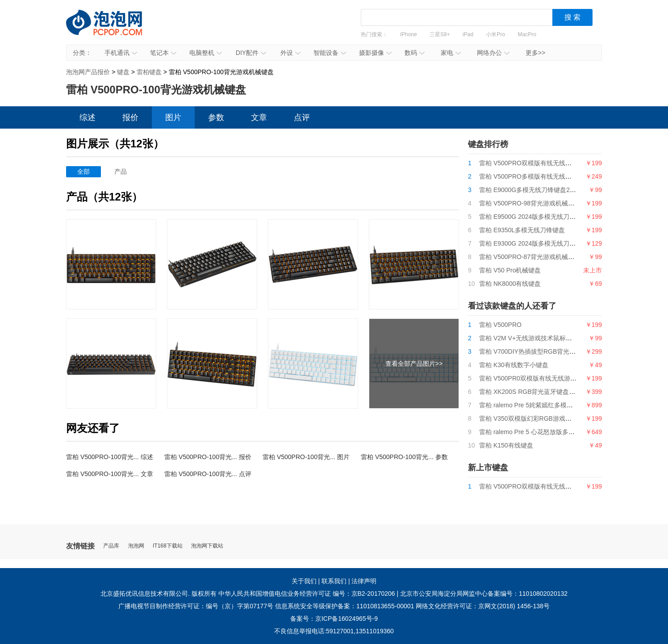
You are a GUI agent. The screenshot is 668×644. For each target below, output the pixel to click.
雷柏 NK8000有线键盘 (510, 284)
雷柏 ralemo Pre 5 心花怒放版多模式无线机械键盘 (549, 432)
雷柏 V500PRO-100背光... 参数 (404, 457)
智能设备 (330, 53)
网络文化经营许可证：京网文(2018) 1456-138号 (483, 606)
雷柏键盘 (149, 72)
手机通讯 (121, 53)
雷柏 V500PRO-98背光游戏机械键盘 (530, 203)
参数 (216, 117)
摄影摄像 (375, 53)
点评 (302, 117)
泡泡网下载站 (207, 546)
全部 (83, 171)
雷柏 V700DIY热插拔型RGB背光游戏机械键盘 (543, 351)
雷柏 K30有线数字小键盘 (514, 365)
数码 (415, 53)
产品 (121, 171)
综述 (88, 117)
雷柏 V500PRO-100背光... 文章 (110, 474)
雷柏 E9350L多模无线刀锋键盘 (522, 230)
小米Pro (495, 34)
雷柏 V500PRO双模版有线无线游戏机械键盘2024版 (551, 163)
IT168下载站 (168, 546)
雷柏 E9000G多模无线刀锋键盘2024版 (533, 190)
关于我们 (304, 581)
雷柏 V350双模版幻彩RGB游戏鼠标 (528, 418)
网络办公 (493, 53)
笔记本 (163, 53)
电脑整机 (206, 53)
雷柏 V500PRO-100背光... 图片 (306, 457)
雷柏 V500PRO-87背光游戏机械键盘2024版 (540, 257)
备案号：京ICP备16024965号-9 (334, 619)
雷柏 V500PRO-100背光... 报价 (208, 457)
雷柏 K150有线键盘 (506, 445)
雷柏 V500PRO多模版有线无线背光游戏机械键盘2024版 (557, 176)
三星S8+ (440, 34)
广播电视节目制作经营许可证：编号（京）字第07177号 (196, 606)
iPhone (408, 34)
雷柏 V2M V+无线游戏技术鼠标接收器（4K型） (545, 338)
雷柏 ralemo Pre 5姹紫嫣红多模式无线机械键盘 (545, 405)
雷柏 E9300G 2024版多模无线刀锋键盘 (534, 243)
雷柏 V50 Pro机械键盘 (510, 270)
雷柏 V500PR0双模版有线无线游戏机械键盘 (540, 378)
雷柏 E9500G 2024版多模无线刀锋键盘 (534, 217)
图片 (173, 117)
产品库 (111, 546)
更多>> (535, 53)
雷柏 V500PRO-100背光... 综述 (110, 457)
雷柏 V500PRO (500, 325)
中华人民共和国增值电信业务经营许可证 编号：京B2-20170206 (307, 594)
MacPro (527, 34)
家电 (451, 53)
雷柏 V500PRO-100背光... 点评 (208, 474)
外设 (290, 53)
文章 (259, 117)
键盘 (123, 72)
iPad (468, 34)
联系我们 (334, 581)
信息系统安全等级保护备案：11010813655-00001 (344, 606)
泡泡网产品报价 (113, 29)
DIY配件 (251, 53)
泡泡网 (136, 546)
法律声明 (364, 581)
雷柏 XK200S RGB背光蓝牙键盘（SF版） (537, 392)
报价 (130, 117)
